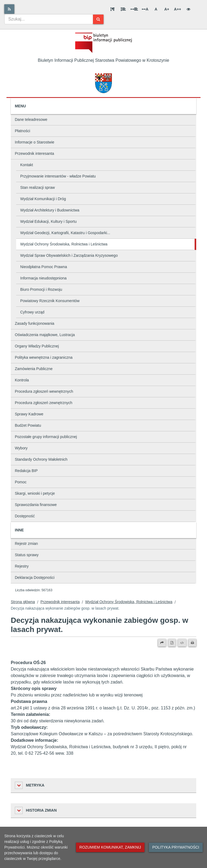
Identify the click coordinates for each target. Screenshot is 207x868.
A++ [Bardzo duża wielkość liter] (178, 9)
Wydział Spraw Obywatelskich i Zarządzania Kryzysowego (69, 255)
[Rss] (9, 9)
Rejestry (22, 566)
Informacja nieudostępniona (43, 278)
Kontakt (27, 165)
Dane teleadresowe (31, 119)
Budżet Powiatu (28, 425)
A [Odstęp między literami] (145, 9)
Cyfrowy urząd (32, 312)
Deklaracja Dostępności (35, 577)
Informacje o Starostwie (34, 142)
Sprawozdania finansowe (36, 505)
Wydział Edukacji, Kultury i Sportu (48, 221)
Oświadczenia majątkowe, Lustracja (45, 335)
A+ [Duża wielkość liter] (167, 9)
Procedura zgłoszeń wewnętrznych (44, 391)
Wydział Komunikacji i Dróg (43, 199)
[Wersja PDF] (172, 643)
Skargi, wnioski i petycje (35, 493)
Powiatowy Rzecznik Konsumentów (50, 301)
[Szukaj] (98, 19)
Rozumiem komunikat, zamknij (110, 847)
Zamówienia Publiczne (34, 369)
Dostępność (25, 516)
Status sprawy (27, 555)
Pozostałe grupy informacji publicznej (46, 437)
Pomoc (21, 482)
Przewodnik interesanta (34, 153)
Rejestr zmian (26, 544)
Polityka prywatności (176, 847)
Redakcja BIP (26, 471)
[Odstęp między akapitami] (112, 9)
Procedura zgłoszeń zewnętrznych (44, 403)
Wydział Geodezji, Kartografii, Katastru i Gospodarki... (65, 233)
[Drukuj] (192, 643)
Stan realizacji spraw (37, 187)
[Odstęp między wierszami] (123, 9)
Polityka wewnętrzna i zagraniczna (44, 357)
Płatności (23, 131)
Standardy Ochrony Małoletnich (41, 459)
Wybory (21, 448)
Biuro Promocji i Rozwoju (41, 289)
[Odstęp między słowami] (134, 9)
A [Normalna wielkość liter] (156, 9)
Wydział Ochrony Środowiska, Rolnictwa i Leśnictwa (64, 244)
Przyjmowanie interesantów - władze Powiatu (58, 176)
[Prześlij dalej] (162, 643)
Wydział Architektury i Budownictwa (50, 210)
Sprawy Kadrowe (29, 414)
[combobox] (49, 19)
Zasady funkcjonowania (34, 323)
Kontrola (22, 380)
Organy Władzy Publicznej (37, 346)
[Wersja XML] (182, 643)
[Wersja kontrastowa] (188, 9)
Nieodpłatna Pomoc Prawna (44, 267)
